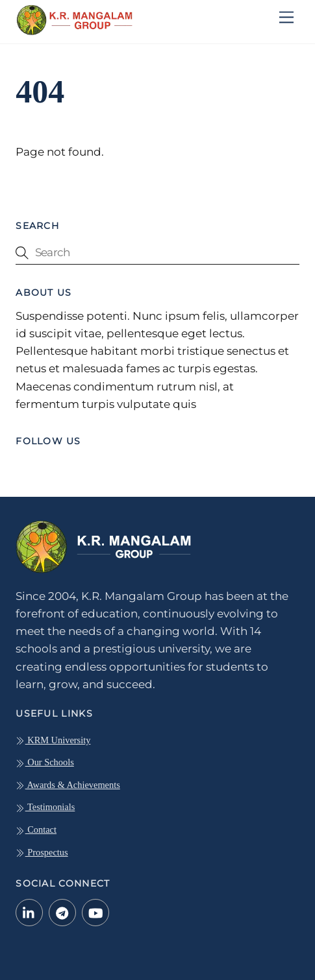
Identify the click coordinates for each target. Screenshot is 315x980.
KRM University (53, 740)
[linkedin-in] (29, 911)
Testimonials (45, 807)
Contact (36, 830)
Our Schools (45, 762)
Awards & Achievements (68, 785)
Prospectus (42, 852)
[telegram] (62, 911)
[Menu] (286, 18)
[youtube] (95, 911)
